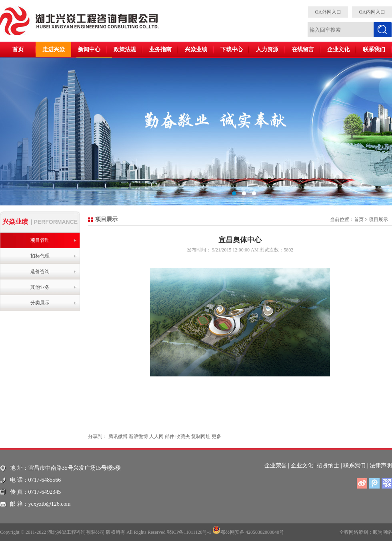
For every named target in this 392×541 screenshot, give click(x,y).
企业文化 (338, 49)
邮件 (170, 436)
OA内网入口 (372, 12)
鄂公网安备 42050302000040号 (248, 530)
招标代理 (40, 256)
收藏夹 (183, 436)
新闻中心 (89, 49)
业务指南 (160, 49)
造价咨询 (40, 272)
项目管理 (40, 240)
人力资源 (267, 49)
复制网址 (201, 436)
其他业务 (40, 287)
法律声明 (381, 466)
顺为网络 (382, 532)
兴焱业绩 (196, 49)
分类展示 (40, 303)
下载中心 (232, 49)
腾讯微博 (118, 436)
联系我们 (374, 49)
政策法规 (125, 49)
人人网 (156, 436)
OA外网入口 (328, 12)
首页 (18, 49)
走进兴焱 (54, 49)
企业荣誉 (276, 466)
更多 (216, 436)
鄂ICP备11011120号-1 (189, 532)
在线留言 (303, 49)
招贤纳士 (328, 466)
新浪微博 (138, 436)
